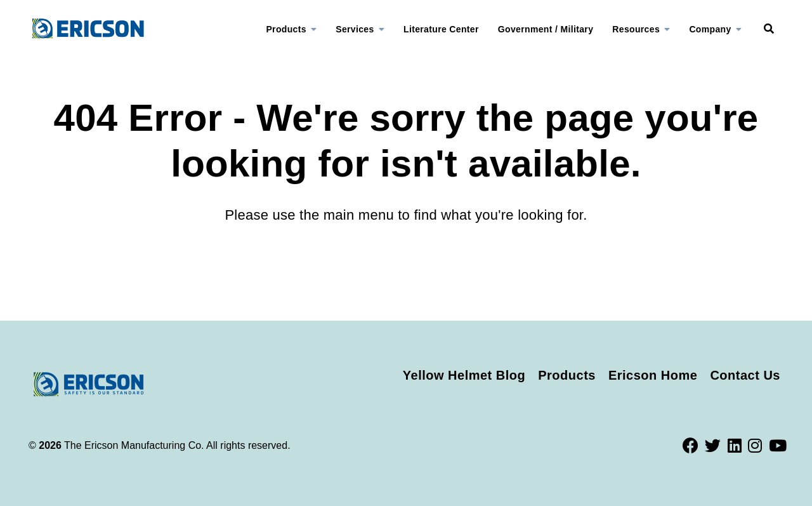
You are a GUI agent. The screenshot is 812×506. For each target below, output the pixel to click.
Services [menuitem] (355, 29)
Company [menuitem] (710, 29)
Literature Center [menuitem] (441, 29)
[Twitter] (713, 446)
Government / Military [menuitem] (546, 29)
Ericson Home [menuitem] (653, 375)
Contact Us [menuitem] (745, 375)
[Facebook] (691, 446)
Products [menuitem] (286, 29)
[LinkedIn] (735, 446)
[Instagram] (755, 446)
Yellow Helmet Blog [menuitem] (464, 375)
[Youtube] (778, 446)
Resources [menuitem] (636, 29)
